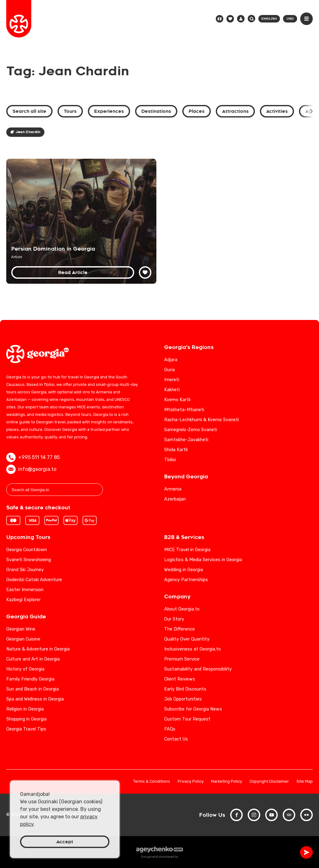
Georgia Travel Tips (26, 729)
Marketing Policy (227, 782)
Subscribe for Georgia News (193, 709)
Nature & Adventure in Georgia (38, 649)
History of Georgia (25, 669)
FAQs (170, 729)
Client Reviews (180, 679)
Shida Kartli (176, 450)
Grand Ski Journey (25, 570)
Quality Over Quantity (187, 639)
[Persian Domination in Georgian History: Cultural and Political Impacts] (81, 221)
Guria (170, 370)
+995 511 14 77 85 (33, 457)
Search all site (29, 111)
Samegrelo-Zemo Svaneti (191, 430)
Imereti (172, 380)
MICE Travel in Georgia (187, 550)
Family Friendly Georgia (30, 679)
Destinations (156, 111)
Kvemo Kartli (177, 400)
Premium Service (182, 659)
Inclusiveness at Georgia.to (192, 649)
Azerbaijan (175, 499)
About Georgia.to (182, 609)
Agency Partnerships (186, 580)
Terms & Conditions (152, 782)
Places (197, 111)
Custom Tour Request (187, 719)
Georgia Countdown (27, 550)
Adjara (171, 360)
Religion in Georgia (25, 709)
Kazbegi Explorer (23, 600)
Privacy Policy (191, 782)
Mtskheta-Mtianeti (184, 410)
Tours (70, 111)
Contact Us (176, 739)
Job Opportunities (183, 699)
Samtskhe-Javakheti (186, 440)
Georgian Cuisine (23, 639)
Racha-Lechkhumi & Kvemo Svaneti (202, 420)
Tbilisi (170, 460)
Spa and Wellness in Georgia (35, 699)
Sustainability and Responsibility (198, 669)
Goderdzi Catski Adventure (34, 580)
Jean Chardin (25, 132)
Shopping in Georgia (26, 719)
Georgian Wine (21, 629)
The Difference (180, 629)
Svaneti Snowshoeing (29, 560)
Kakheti (172, 390)
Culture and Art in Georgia (33, 659)
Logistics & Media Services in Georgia (203, 560)
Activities (277, 111)
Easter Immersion (25, 590)
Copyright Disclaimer (269, 782)
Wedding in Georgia (184, 570)
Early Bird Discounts (185, 689)
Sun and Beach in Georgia (33, 689)
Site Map (305, 782)
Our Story (174, 619)
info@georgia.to (31, 469)
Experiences (109, 111)
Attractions (235, 111)
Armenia (173, 489)
